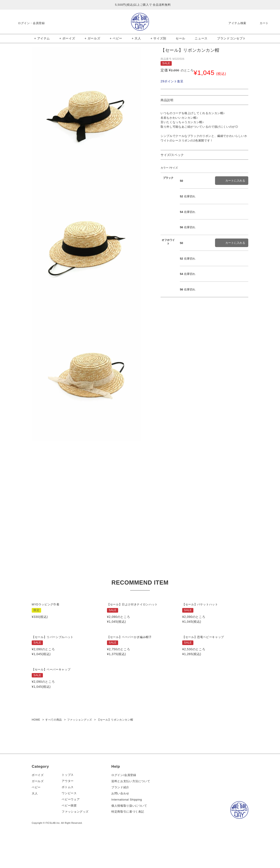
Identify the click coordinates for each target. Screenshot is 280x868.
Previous (27, 113)
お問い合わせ (122, 819)
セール (180, 38)
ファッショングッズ (80, 745)
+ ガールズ (92, 38)
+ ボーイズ (67, 38)
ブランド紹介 (122, 813)
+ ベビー (116, 38)
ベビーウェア (72, 825)
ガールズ (38, 807)
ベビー (36, 813)
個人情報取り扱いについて (131, 831)
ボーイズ (38, 800)
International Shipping (128, 825)
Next (146, 113)
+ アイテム (42, 38)
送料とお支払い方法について (132, 807)
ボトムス (69, 813)
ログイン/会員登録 (125, 800)
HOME (36, 745)
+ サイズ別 (158, 38)
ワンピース (71, 819)
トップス (69, 800)
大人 (35, 819)
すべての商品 (54, 745)
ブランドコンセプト (231, 38)
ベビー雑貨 (71, 831)
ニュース (201, 38)
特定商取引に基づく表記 (129, 837)
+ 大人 (136, 38)
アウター (69, 807)
